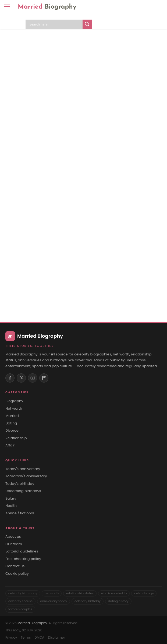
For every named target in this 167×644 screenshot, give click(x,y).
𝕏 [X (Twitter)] (21, 378)
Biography (14, 401)
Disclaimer (56, 637)
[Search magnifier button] (87, 24)
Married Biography (32, 623)
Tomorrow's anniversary (26, 476)
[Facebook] (10, 378)
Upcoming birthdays (23, 491)
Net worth (14, 409)
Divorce (12, 431)
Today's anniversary (23, 469)
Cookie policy (17, 574)
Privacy (11, 637)
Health (11, 506)
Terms (26, 637)
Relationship (16, 438)
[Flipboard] (44, 378)
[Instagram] (33, 378)
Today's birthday (20, 484)
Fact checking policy (23, 559)
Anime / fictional (20, 513)
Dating (11, 423)
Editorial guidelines (22, 551)
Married (47, 7)
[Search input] (55, 24)
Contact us (15, 566)
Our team (14, 544)
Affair (10, 445)
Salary (11, 499)
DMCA (39, 637)
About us (13, 537)
